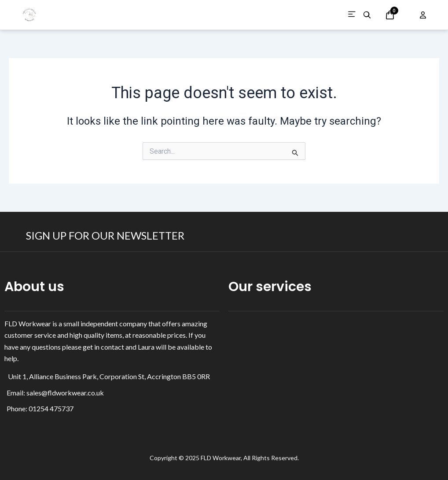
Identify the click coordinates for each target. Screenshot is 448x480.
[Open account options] (423, 15)
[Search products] (367, 15)
